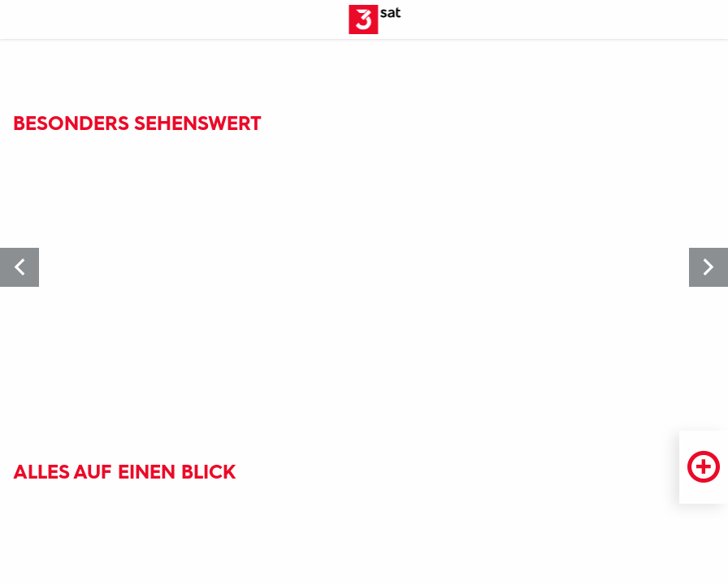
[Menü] (19, 20)
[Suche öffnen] (708, 20)
